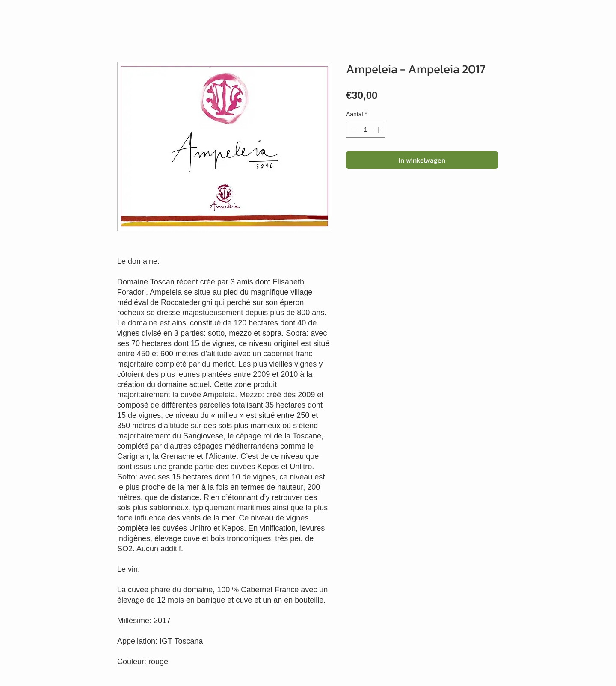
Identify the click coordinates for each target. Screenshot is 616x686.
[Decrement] (353, 130)
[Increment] (379, 130)
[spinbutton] (366, 130)
